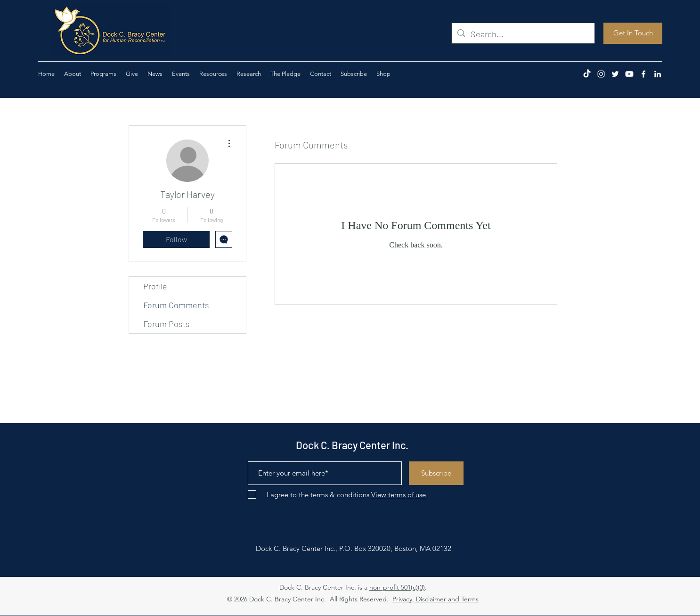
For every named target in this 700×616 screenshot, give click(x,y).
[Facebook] (643, 74)
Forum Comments (176, 305)
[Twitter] (615, 74)
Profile (155, 286)
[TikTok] (587, 74)
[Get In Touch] (633, 33)
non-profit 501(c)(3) (397, 587)
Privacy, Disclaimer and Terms (435, 599)
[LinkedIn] (658, 74)
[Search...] (523, 34)
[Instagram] (601, 74)
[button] (132, 74)
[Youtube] (629, 74)
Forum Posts (167, 324)
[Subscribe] (436, 473)
